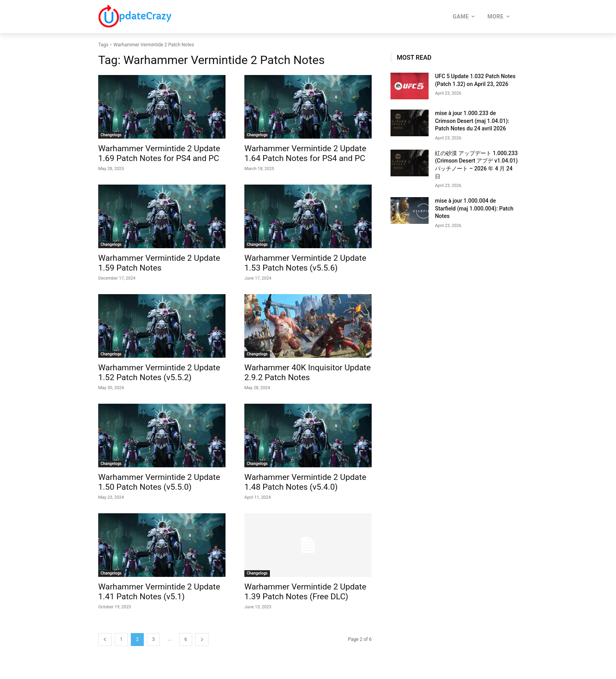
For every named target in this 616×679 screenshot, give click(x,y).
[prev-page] (105, 640)
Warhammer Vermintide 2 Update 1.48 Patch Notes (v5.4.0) (305, 482)
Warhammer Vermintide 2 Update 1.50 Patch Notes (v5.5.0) (159, 482)
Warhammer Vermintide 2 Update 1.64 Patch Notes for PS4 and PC (305, 153)
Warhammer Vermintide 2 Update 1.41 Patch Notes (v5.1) (159, 592)
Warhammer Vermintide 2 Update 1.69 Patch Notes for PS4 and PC (159, 153)
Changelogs (111, 135)
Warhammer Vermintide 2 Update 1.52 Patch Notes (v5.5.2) (159, 372)
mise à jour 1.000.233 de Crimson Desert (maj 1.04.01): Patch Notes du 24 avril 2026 (472, 121)
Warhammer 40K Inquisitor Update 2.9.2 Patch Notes (308, 372)
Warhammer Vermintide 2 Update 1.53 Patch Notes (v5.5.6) (305, 263)
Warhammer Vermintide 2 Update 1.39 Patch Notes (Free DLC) (305, 592)
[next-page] (202, 640)
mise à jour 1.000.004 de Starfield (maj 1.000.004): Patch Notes (474, 208)
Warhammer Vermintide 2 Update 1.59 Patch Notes (159, 263)
